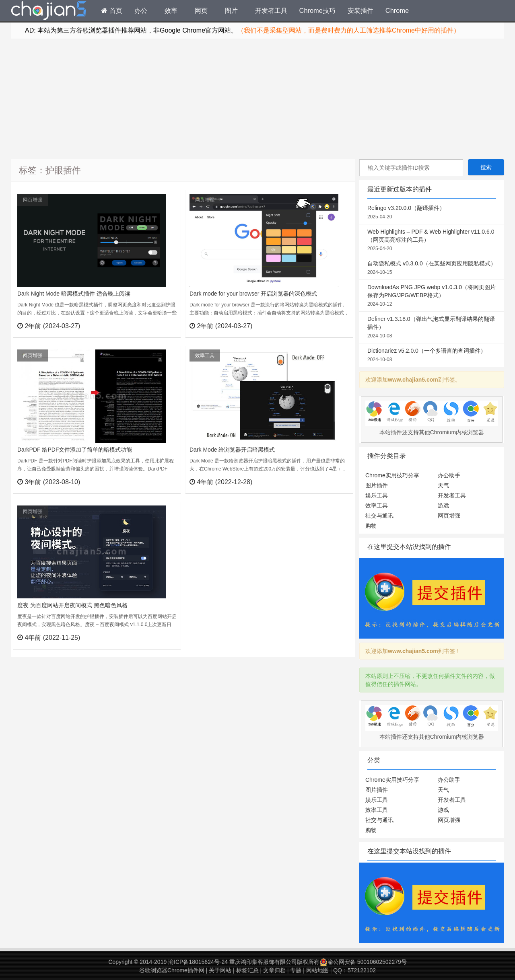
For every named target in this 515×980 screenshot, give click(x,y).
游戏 (443, 505)
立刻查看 (160, 326)
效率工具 (205, 355)
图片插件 (377, 485)
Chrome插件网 (49, 12)
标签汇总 (247, 970)
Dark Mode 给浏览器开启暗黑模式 (232, 450)
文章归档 (274, 970)
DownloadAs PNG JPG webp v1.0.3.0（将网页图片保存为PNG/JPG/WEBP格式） (432, 296)
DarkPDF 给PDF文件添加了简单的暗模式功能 (75, 450)
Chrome (397, 10)
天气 (443, 485)
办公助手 (449, 475)
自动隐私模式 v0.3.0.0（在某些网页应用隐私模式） (432, 268)
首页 (112, 10)
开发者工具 (271, 10)
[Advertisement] (257, 99)
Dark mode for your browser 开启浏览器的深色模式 (253, 294)
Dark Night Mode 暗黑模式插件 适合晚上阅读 (74, 294)
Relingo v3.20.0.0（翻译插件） (432, 213)
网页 (201, 10)
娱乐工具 (377, 495)
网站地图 (317, 970)
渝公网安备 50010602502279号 (363, 962)
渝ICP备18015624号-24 (198, 962)
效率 (171, 10)
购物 (371, 526)
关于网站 (220, 970)
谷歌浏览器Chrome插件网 (172, 970)
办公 (141, 10)
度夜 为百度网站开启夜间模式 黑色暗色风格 (72, 605)
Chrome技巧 (317, 10)
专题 (296, 970)
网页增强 (33, 200)
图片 (231, 10)
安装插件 (360, 10)
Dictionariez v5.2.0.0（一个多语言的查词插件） (432, 355)
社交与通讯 (379, 516)
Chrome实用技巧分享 (392, 475)
